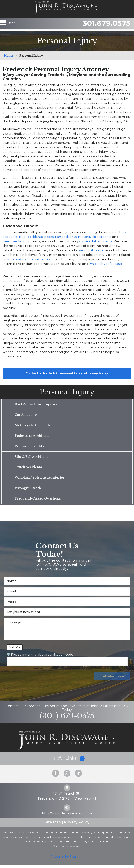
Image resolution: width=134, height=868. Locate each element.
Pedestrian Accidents (32, 437)
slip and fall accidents (96, 241)
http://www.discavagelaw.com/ (67, 816)
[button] (67, 762)
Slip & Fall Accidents (31, 458)
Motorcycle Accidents (33, 426)
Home (9, 56)
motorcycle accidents (95, 237)
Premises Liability (29, 447)
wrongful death (91, 250)
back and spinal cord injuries (29, 259)
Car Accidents (26, 415)
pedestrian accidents (60, 237)
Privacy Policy (77, 825)
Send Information (111, 679)
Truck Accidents (28, 469)
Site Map (53, 825)
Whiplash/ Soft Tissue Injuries (40, 480)
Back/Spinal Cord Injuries (36, 404)
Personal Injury (67, 392)
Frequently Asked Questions (38, 501)
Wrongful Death (28, 490)
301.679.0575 (103, 24)
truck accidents (31, 237)
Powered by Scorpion (67, 860)
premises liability (16, 241)
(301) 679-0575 (67, 719)
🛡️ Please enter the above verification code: (40, 657)
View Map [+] (85, 802)
